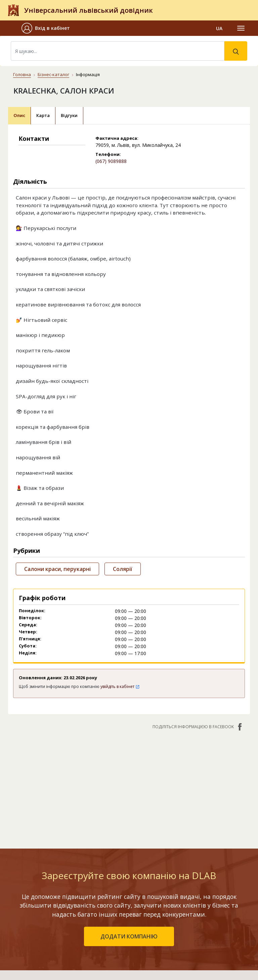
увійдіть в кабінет (120, 686)
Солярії (123, 569)
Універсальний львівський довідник (89, 10)
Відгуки (69, 115)
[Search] (118, 51)
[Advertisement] (129, 786)
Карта (43, 115)
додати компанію (129, 936)
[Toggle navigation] (241, 28)
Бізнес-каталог (53, 74)
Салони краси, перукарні (57, 569)
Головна (22, 74)
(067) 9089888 (111, 161)
